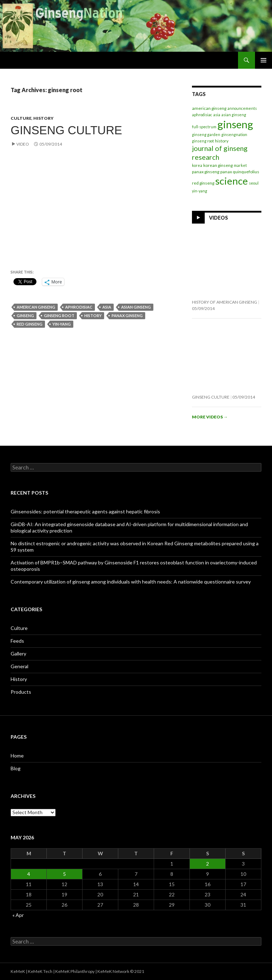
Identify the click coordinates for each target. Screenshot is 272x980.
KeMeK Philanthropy (75, 971)
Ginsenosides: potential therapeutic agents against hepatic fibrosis (85, 511)
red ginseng (30, 324)
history (93, 316)
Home (17, 756)
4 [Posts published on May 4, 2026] (29, 874)
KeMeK (18, 971)
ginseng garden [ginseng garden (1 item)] (206, 134)
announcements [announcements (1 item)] (242, 108)
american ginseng (36, 307)
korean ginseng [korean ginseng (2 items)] (218, 165)
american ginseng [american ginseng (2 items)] (209, 108)
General (19, 666)
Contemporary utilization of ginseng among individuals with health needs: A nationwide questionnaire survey (131, 582)
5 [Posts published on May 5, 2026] (64, 874)
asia (107, 307)
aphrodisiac (79, 307)
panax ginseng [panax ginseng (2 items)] (206, 172)
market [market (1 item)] (240, 165)
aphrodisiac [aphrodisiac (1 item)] (202, 115)
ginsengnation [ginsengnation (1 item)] (234, 134)
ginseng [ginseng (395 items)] (235, 124)
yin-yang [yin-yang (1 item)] (200, 191)
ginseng (25, 316)
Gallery (18, 654)
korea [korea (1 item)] (197, 165)
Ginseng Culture (66, 130)
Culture (21, 118)
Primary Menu (263, 60)
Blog (16, 768)
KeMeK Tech (40, 971)
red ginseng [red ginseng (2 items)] (203, 183)
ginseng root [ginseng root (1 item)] (203, 141)
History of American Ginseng (225, 302)
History (43, 118)
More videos (210, 417)
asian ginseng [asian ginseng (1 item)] (234, 115)
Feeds (17, 641)
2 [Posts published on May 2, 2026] (208, 864)
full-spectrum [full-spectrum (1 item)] (204, 127)
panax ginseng (127, 316)
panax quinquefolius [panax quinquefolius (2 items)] (240, 172)
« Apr (18, 915)
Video (23, 144)
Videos (219, 217)
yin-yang (62, 324)
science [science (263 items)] (232, 181)
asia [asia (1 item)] (217, 115)
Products (21, 692)
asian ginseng (136, 307)
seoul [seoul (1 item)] (254, 183)
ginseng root (59, 316)
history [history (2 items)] (222, 141)
